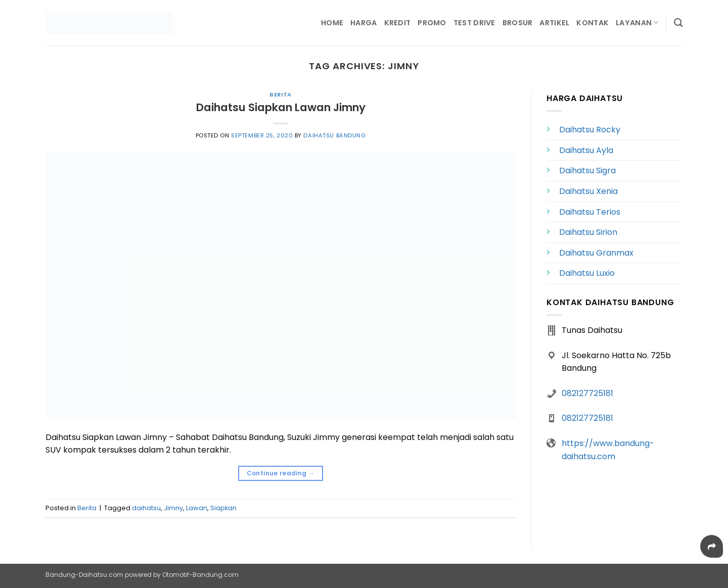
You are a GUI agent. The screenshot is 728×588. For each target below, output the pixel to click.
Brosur (518, 23)
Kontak (593, 23)
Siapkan (223, 508)
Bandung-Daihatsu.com (84, 575)
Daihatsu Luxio (587, 273)
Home (332, 23)
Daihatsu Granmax (596, 253)
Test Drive (474, 23)
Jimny (173, 508)
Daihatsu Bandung (334, 135)
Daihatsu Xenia (588, 191)
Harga (363, 23)
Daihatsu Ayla (586, 150)
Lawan (197, 508)
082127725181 (587, 393)
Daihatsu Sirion (588, 232)
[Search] (678, 23)
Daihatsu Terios (590, 212)
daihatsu (146, 508)
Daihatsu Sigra (587, 170)
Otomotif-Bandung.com (200, 575)
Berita (280, 94)
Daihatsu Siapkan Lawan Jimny (281, 107)
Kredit (398, 23)
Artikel (554, 23)
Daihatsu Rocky (590, 130)
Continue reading (281, 473)
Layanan (637, 23)
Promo (432, 23)
